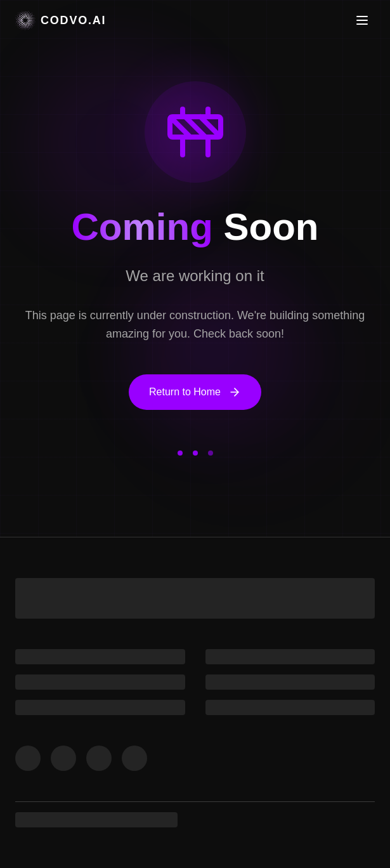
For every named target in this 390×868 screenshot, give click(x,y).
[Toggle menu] (362, 20)
